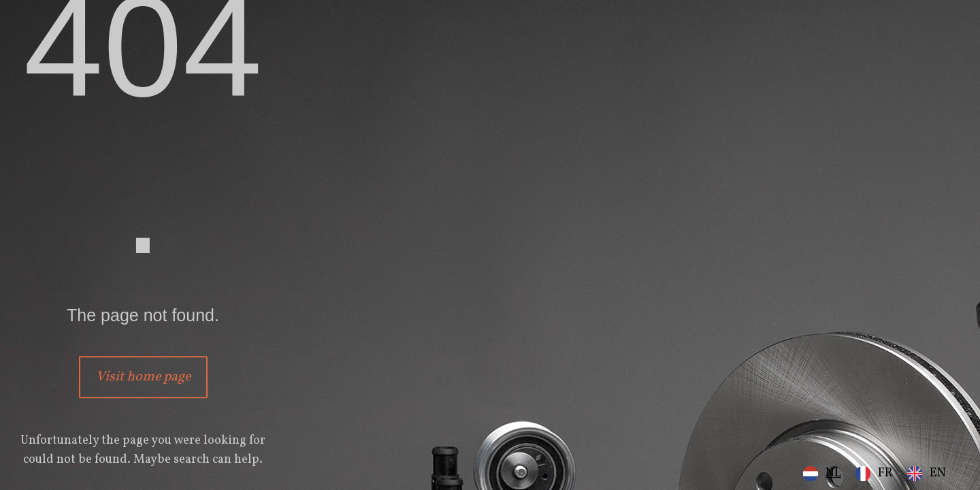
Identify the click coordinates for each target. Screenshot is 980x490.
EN (938, 473)
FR (885, 473)
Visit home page (143, 377)
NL (833, 473)
